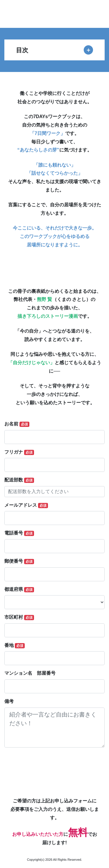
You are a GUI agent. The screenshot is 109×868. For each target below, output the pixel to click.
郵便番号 (19, 561)
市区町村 (19, 617)
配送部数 (19, 480)
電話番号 (19, 533)
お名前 (17, 424)
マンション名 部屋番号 (30, 673)
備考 (9, 701)
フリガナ (19, 452)
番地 (15, 646)
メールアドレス (26, 505)
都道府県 (19, 590)
